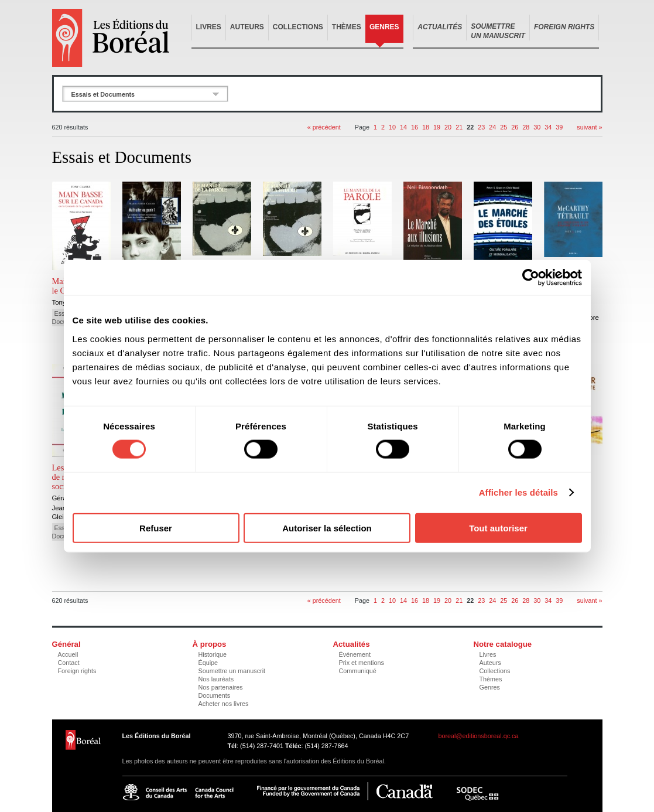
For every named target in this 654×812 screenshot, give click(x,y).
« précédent (324, 127)
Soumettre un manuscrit (232, 671)
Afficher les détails (518, 492)
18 (426, 127)
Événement (355, 654)
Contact (69, 663)
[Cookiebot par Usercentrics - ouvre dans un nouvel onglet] (531, 278)
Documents (215, 695)
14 (403, 127)
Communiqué (358, 671)
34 (548, 127)
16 (415, 127)
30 (537, 127)
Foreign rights (77, 671)
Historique (213, 654)
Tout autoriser (498, 528)
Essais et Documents (103, 94)
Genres (384, 27)
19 (437, 127)
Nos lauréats (216, 679)
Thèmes (347, 27)
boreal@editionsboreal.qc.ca (479, 736)
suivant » (589, 127)
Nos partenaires (221, 687)
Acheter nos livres (224, 704)
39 (559, 127)
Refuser (156, 528)
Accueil (68, 654)
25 (504, 127)
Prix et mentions (362, 663)
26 (515, 127)
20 (448, 127)
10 (392, 127)
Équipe (208, 663)
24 (492, 127)
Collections (298, 27)
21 (459, 127)
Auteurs (247, 27)
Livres (209, 27)
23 (481, 127)
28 (526, 127)
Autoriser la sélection (327, 528)
